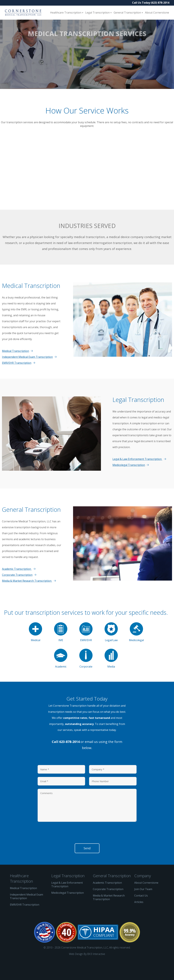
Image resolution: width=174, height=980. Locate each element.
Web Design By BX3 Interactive (87, 972)
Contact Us (141, 914)
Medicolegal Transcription (129, 483)
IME (61, 651)
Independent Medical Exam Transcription (27, 375)
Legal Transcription (98, 13)
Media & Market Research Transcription (27, 599)
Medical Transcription (16, 369)
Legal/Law (111, 651)
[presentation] (63, 852)
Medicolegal (136, 651)
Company (143, 894)
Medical (35, 651)
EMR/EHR (86, 651)
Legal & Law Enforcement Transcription (137, 477)
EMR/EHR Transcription (17, 381)
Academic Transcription (17, 587)
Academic (61, 677)
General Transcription (128, 13)
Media (111, 677)
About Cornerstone (157, 13)
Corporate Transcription (17, 593)
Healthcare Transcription (66, 13)
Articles (139, 920)
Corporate (86, 677)
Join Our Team (143, 908)
